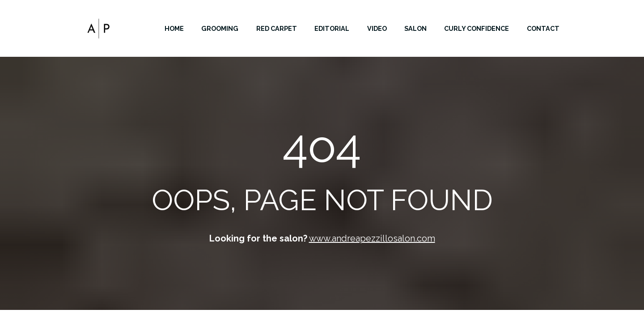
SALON (415, 28)
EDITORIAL (332, 28)
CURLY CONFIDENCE (477, 28)
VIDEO (377, 28)
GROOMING (220, 28)
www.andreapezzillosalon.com (372, 238)
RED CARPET (277, 28)
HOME (174, 28)
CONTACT (543, 28)
